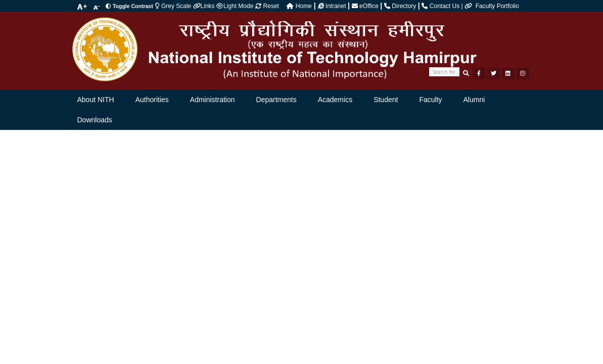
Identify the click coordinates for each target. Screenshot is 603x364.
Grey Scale (174, 6)
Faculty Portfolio (497, 6)
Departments (276, 100)
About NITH (96, 100)
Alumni (474, 100)
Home (299, 6)
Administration (213, 100)
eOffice (366, 6)
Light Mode (235, 6)
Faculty (430, 100)
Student (386, 100)
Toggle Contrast (129, 6)
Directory (401, 6)
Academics (335, 100)
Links (205, 6)
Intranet (333, 6)
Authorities (152, 100)
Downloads (95, 120)
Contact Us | (448, 6)
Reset (267, 6)
